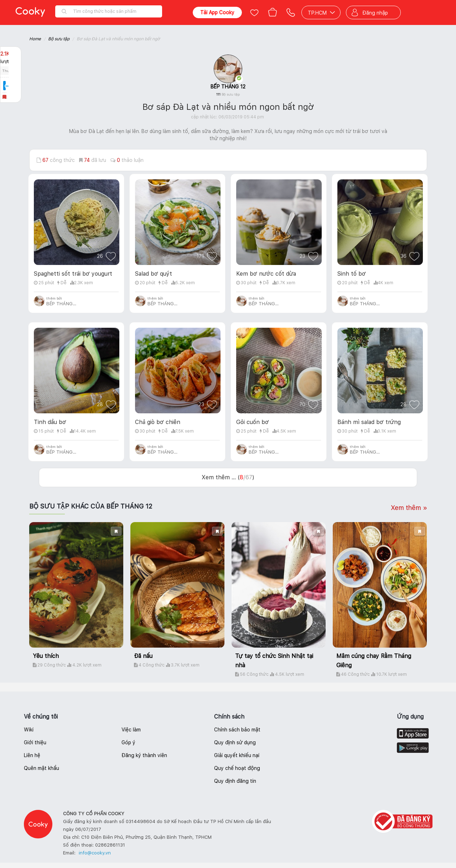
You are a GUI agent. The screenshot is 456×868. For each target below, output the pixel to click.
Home (35, 39)
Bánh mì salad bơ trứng (369, 422)
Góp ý (128, 742)
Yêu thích (46, 656)
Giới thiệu (35, 742)
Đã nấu (143, 656)
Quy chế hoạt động (237, 768)
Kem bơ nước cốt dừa (266, 274)
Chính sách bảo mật (237, 730)
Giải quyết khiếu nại (237, 755)
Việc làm (131, 730)
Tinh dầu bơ (50, 422)
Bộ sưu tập (59, 39)
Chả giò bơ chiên (158, 422)
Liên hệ (32, 755)
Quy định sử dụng (235, 742)
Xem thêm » (409, 508)
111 (228, 94)
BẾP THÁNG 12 (228, 87)
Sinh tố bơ (352, 274)
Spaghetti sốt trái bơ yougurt (73, 274)
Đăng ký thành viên (144, 755)
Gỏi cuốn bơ (253, 422)
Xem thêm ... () (228, 477)
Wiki (29, 730)
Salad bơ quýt (154, 274)
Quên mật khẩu (42, 768)
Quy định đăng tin (235, 781)
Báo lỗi (11, 100)
